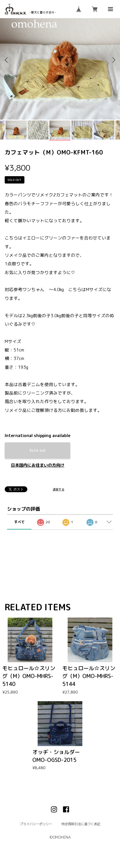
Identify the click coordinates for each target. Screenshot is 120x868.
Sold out (38, 450)
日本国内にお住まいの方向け (38, 465)
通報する (59, 490)
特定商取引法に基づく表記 (81, 824)
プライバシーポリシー (36, 824)
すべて (19, 522)
